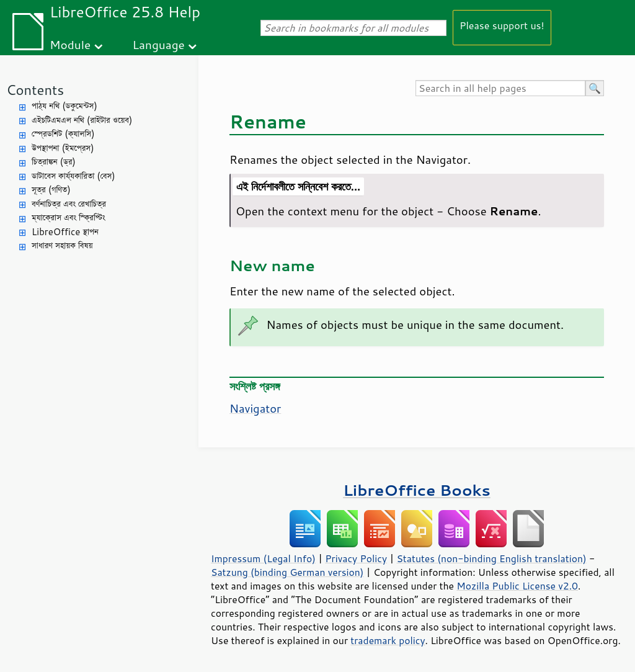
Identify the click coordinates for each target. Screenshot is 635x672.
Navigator (255, 408)
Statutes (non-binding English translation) (491, 558)
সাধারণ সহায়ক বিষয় (62, 245)
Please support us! (502, 25)
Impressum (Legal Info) (263, 558)
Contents (35, 90)
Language (159, 44)
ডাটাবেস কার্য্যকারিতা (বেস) (73, 176)
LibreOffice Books (417, 490)
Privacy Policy (356, 558)
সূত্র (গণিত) (51, 190)
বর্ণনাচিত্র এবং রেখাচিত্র (69, 204)
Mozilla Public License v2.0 (517, 586)
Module (70, 44)
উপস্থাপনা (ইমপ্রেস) (63, 148)
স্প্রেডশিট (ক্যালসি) (63, 134)
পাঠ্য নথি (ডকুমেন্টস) (64, 106)
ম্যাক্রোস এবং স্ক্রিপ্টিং (69, 217)
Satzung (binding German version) (287, 572)
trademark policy (388, 640)
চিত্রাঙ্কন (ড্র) (54, 162)
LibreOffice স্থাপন (65, 232)
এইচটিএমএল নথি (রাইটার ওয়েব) (82, 120)
